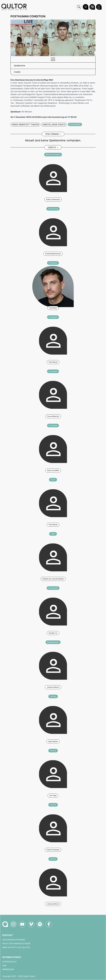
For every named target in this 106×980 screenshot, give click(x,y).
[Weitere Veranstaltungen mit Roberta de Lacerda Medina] (53, 557)
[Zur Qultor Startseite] (14, 7)
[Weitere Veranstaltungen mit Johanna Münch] (53, 665)
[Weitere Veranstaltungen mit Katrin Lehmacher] (53, 178)
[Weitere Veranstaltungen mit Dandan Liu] (53, 611)
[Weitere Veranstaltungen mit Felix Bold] (53, 286)
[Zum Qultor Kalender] (92, 7)
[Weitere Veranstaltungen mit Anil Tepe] (53, 774)
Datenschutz (9, 962)
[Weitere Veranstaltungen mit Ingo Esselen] (53, 720)
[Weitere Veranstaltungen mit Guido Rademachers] (53, 232)
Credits (52, 147)
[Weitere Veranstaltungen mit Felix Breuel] (53, 340)
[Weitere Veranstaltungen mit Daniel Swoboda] (53, 828)
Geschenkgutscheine (14, 940)
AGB (4, 966)
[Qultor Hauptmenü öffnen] (99, 7)
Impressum (8, 969)
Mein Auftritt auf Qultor (16, 947)
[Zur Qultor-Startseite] (5, 924)
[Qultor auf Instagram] (13, 924)
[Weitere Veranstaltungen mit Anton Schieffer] (53, 449)
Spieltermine (52, 134)
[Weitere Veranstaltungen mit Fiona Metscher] (53, 394)
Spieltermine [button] (20, 66)
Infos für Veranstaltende (16, 944)
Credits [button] (17, 72)
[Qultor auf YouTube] (22, 924)
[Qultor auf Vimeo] (31, 924)
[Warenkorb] (86, 7)
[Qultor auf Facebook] (49, 924)
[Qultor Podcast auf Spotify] (40, 924)
